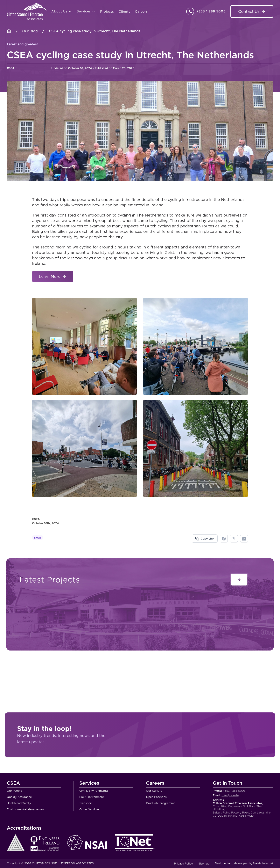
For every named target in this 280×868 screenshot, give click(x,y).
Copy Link (207, 539)
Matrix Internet (263, 864)
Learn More (50, 277)
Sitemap (204, 864)
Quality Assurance (19, 797)
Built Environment (92, 797)
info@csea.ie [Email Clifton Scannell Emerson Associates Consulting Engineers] (230, 796)
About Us (62, 12)
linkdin (244, 539)
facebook (224, 539)
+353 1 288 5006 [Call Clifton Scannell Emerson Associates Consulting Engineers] (211, 11)
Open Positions (156, 797)
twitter (234, 539)
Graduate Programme (161, 804)
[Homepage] (9, 31)
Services (86, 12)
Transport (86, 804)
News (38, 538)
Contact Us (249, 11)
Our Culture (154, 791)
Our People (14, 791)
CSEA (13, 784)
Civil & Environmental (94, 791)
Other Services (89, 810)
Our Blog (30, 31)
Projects (107, 12)
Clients (124, 12)
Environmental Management (26, 810)
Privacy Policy (183, 864)
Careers (141, 12)
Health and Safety (19, 804)
